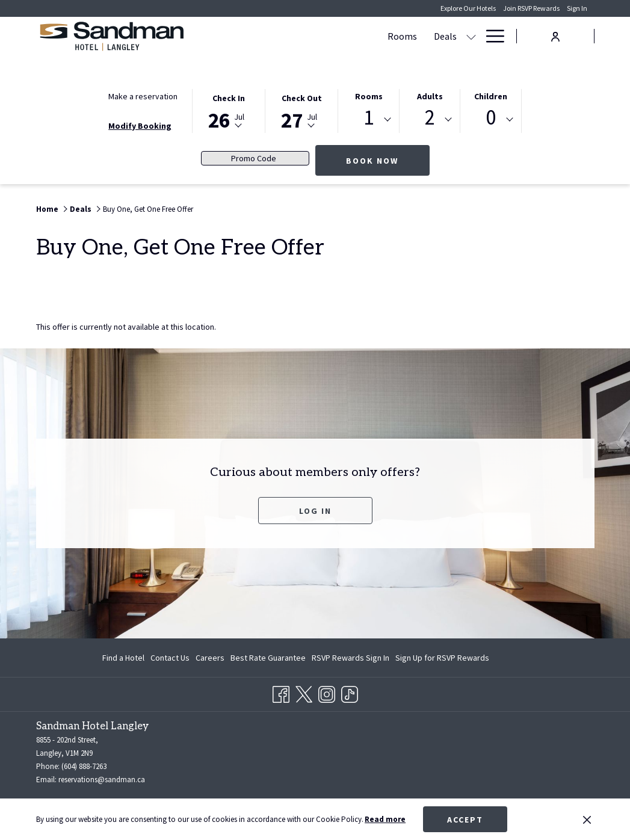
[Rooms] (242, 36)
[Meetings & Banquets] (369, 36)
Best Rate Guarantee (268, 658)
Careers (210, 658)
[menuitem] (125, 658)
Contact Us (170, 658)
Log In (315, 511)
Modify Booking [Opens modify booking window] (140, 126)
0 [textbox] (491, 118)
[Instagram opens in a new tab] (327, 693)
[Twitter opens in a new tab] (304, 693)
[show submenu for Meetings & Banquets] (427, 36)
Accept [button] (465, 820)
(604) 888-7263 (84, 766)
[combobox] (369, 120)
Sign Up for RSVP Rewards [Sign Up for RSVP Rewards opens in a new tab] (442, 659)
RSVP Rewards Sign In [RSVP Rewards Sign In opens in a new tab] (351, 659)
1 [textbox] (369, 118)
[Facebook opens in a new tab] (281, 693)
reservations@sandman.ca (102, 780)
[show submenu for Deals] (311, 36)
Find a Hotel (123, 658)
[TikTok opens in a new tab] (350, 693)
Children (491, 96)
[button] (229, 110)
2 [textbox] (430, 118)
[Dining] (455, 36)
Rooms (369, 96)
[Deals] (285, 36)
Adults (430, 96)
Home (47, 209)
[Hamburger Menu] (491, 36)
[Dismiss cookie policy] (587, 820)
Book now (388, 160)
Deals (81, 209)
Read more (385, 819)
